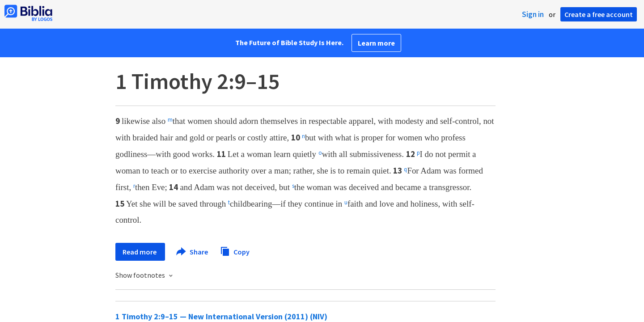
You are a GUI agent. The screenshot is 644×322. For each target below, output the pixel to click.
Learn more (376, 43)
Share (193, 252)
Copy (235, 251)
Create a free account (599, 14)
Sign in (533, 14)
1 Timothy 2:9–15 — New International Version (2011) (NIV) (221, 316)
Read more (140, 252)
